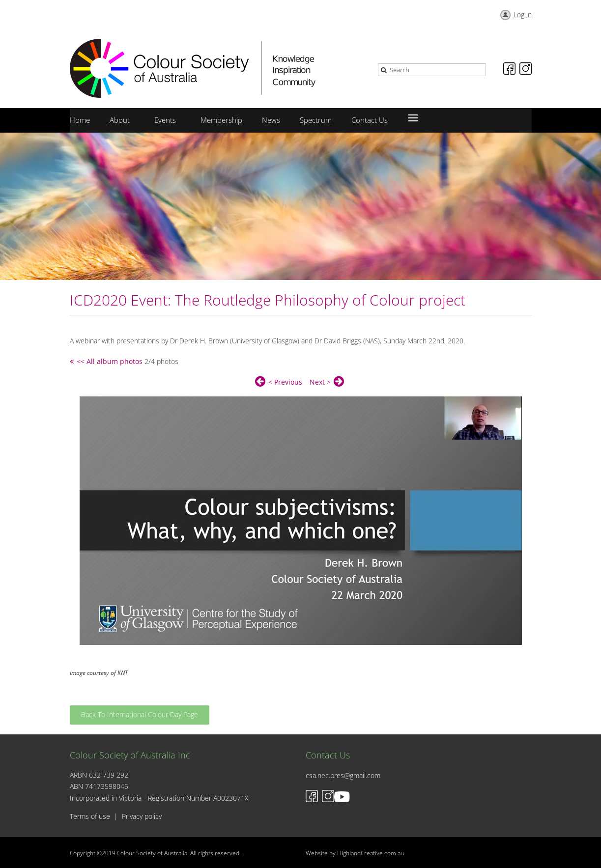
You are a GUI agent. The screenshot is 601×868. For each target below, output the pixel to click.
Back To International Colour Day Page (140, 714)
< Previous (285, 382)
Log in (523, 14)
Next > (320, 382)
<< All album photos (110, 361)
